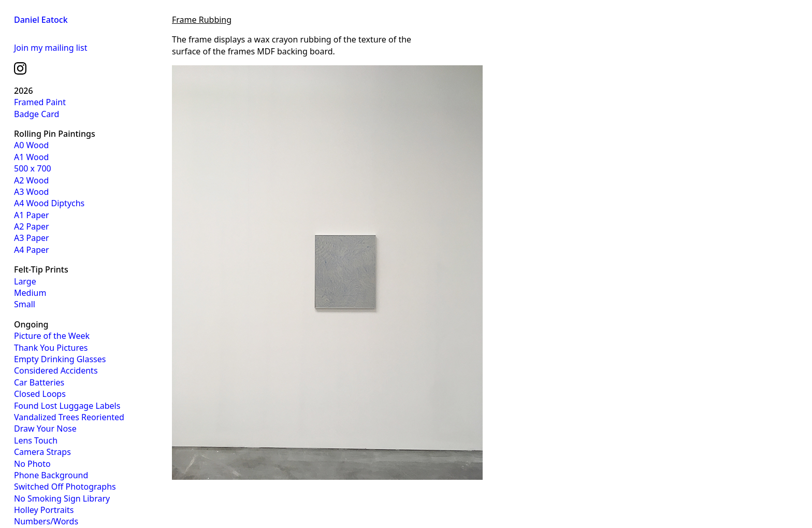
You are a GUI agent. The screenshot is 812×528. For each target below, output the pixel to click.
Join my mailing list (50, 48)
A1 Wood (31, 157)
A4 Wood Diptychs (49, 203)
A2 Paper (32, 226)
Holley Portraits (44, 510)
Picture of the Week (52, 336)
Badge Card (37, 114)
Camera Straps (42, 452)
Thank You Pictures (51, 348)
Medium (30, 293)
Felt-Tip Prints (41, 269)
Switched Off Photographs (65, 487)
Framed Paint (40, 102)
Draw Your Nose (45, 429)
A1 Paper (32, 215)
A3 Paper (32, 238)
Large (25, 281)
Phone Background (51, 475)
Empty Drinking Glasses (60, 359)
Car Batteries (39, 382)
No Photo (32, 464)
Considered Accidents (56, 370)
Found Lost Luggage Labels (67, 406)
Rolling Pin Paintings (55, 134)
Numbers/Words (46, 521)
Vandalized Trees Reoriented (69, 417)
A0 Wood (31, 145)
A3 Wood (31, 192)
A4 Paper (32, 250)
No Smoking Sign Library (62, 498)
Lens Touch (36, 440)
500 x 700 (33, 168)
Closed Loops (40, 394)
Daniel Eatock (41, 20)
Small (25, 304)
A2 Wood (31, 180)
